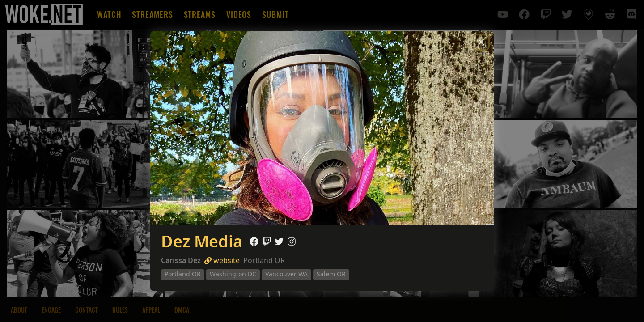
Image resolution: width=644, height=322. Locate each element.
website (222, 260)
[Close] (481, 42)
